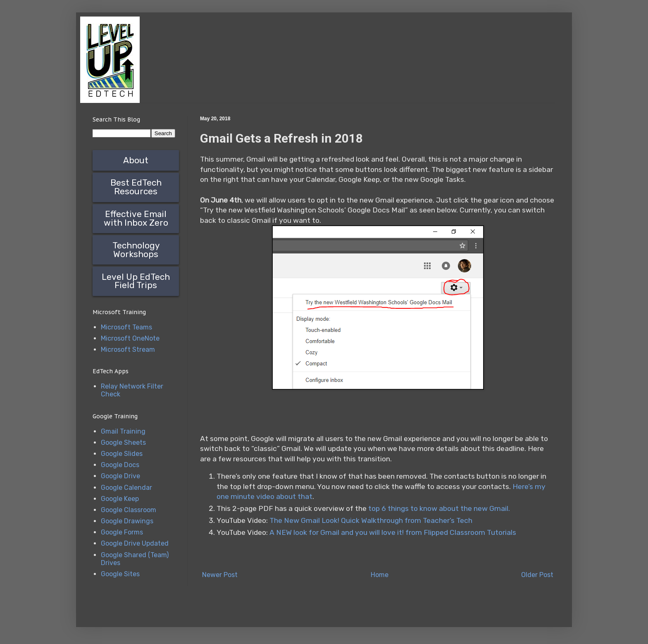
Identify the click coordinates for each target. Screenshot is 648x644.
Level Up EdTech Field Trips (136, 281)
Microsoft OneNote (130, 338)
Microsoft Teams (126, 327)
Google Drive (120, 476)
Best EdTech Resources (136, 187)
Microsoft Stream (128, 349)
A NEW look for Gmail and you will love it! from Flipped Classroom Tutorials (393, 532)
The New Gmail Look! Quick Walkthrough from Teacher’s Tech (372, 520)
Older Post (537, 575)
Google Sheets (123, 442)
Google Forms (122, 532)
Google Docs (120, 465)
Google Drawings (127, 521)
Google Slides (122, 454)
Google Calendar (126, 488)
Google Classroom (129, 510)
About (136, 160)
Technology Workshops (136, 250)
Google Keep (120, 499)
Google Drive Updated (135, 543)
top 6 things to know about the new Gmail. (439, 508)
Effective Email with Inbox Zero (136, 218)
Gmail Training (123, 431)
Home (380, 575)
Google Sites (120, 574)
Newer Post (220, 575)
